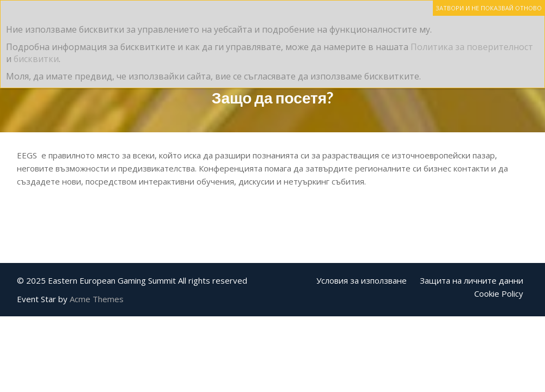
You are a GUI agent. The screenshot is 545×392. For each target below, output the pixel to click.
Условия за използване (362, 280)
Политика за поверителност (472, 47)
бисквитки (36, 59)
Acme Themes (97, 299)
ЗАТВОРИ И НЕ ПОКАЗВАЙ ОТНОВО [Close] (489, 8)
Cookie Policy (499, 293)
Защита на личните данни (471, 280)
